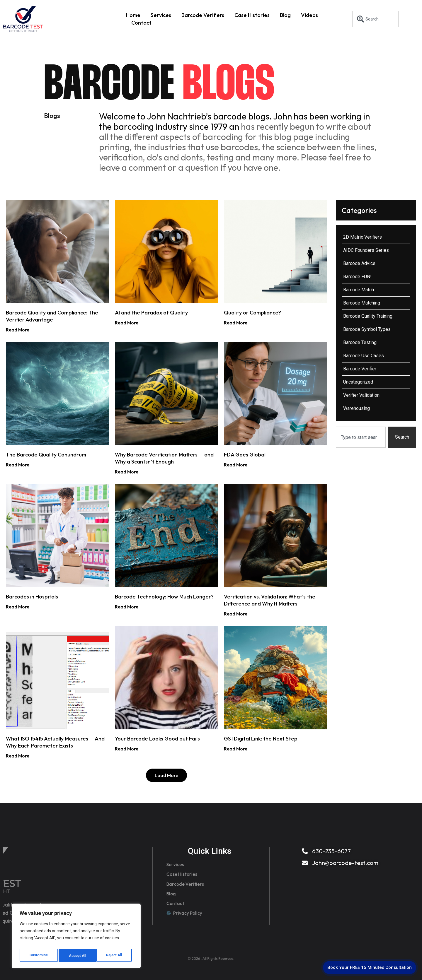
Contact (141, 23)
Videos (309, 15)
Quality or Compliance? (252, 313)
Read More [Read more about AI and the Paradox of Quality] (127, 323)
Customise (39, 956)
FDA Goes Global (245, 455)
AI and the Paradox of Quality (151, 313)
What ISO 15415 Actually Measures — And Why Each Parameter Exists (55, 742)
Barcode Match (359, 290)
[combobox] (376, 19)
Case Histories (252, 15)
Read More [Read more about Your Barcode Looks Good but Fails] (127, 749)
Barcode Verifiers (203, 15)
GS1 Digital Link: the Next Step (261, 739)
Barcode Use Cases (364, 356)
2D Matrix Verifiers (363, 237)
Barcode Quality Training (368, 316)
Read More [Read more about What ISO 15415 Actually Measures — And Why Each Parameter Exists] (18, 756)
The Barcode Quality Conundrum (46, 455)
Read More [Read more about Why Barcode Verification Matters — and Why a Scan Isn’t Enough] (127, 472)
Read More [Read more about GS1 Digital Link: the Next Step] (236, 749)
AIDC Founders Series (366, 250)
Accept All (115, 956)
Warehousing (357, 408)
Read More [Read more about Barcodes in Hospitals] (18, 607)
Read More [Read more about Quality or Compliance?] (236, 323)
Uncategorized (358, 382)
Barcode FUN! (357, 277)
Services (161, 15)
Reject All (77, 956)
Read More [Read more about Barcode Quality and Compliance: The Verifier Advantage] (18, 330)
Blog (285, 15)
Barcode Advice (359, 263)
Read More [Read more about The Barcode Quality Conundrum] (18, 465)
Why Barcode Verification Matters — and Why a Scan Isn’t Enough (164, 458)
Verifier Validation (361, 395)
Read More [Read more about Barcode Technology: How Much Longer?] (127, 607)
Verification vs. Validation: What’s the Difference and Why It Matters (270, 600)
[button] (166, 775)
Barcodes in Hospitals (32, 597)
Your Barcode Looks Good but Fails (157, 739)
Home (133, 15)
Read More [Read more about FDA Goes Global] (236, 465)
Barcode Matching (362, 303)
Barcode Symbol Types (367, 329)
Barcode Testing (360, 342)
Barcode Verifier (360, 369)
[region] (76, 938)
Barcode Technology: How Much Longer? (164, 597)
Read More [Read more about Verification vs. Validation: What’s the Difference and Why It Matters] (236, 614)
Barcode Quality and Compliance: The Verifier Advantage (52, 316)
